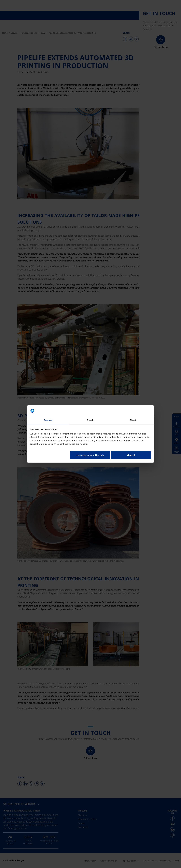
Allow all (131, 455)
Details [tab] (90, 420)
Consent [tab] (48, 420)
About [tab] (133, 420)
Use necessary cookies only (90, 455)
